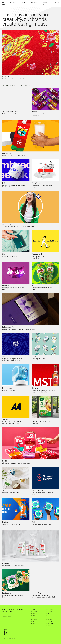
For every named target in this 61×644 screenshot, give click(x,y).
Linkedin (49, 622)
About (24, 3)
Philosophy (50, 610)
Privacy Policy (5, 639)
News (33, 622)
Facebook (49, 620)
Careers (34, 624)
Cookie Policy (12, 639)
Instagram (49, 624)
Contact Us (7, 617)
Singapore (34, 616)
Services (13, 3)
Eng (55, 3)
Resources (34, 3)
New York (34, 612)
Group (48, 616)
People (48, 614)
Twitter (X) (50, 626)
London (33, 610)
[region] (16, 99)
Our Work (34, 620)
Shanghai (34, 614)
